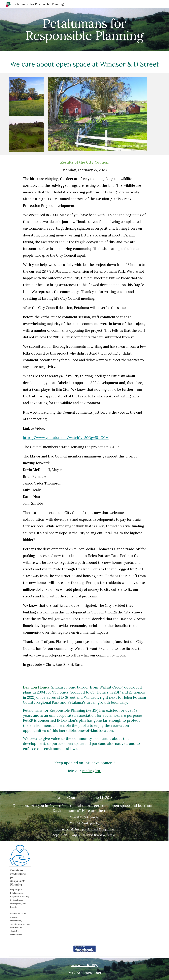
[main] (85, 29)
